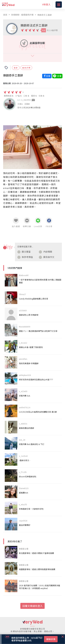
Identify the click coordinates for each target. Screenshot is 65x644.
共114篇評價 (52, 30)
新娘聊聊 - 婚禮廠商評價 (22, 15)
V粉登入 (46, 4)
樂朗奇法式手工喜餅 (34, 25)
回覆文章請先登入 (32, 606)
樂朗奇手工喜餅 (45, 15)
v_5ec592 (26, 100)
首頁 (5, 15)
